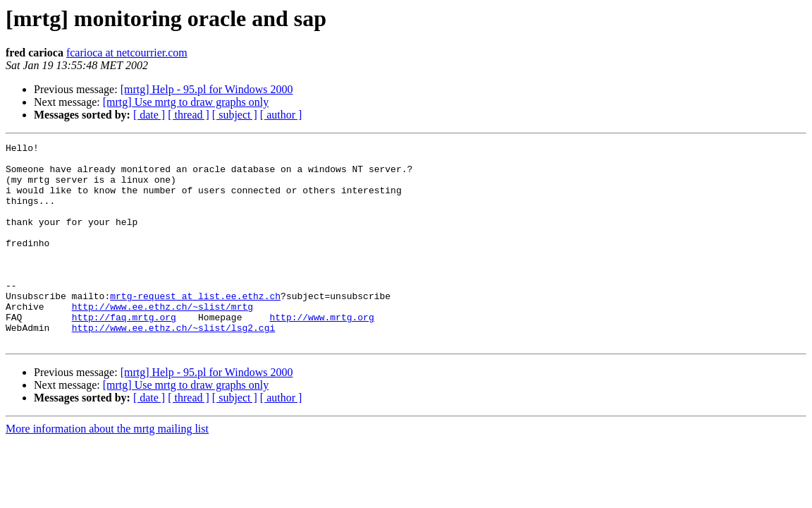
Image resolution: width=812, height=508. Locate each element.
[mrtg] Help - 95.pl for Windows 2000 (207, 89)
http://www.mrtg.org (321, 353)
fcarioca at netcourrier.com (127, 53)
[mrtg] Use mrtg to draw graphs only (186, 102)
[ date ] (149, 115)
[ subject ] (235, 115)
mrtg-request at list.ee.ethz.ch (195, 327)
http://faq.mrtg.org (124, 353)
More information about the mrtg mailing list (107, 469)
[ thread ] (189, 115)
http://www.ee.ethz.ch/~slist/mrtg (162, 340)
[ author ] (281, 115)
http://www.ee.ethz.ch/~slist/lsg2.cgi (174, 365)
